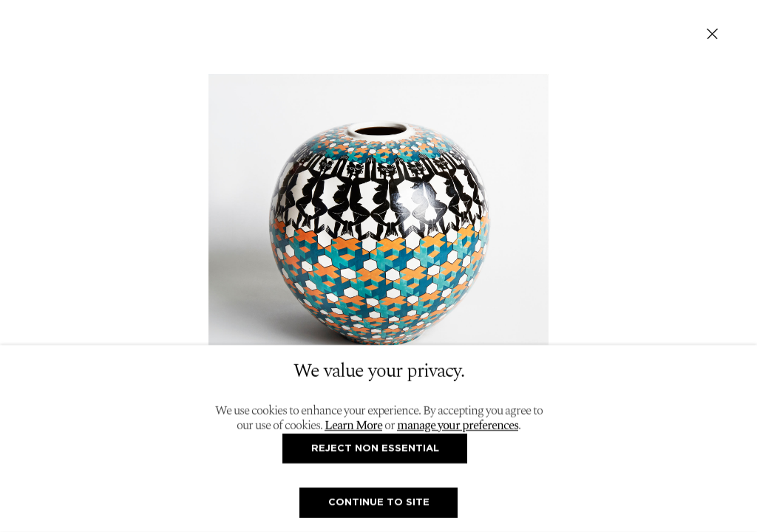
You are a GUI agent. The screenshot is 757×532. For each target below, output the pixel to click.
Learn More (353, 426)
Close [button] (712, 34)
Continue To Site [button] (379, 502)
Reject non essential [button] (375, 447)
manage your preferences (458, 426)
